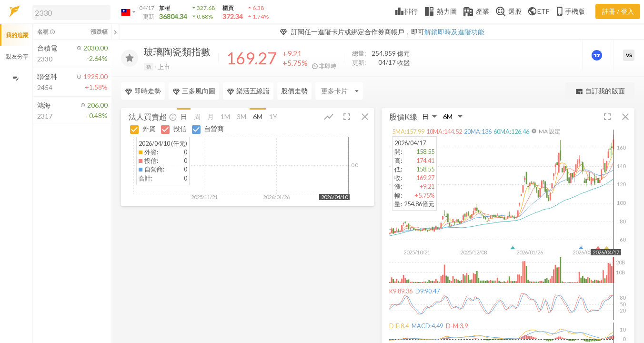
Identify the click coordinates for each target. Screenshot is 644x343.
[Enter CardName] (339, 91)
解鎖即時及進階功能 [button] (454, 32)
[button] (70, 12)
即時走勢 (143, 91)
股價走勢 (294, 91)
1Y (273, 116)
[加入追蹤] (130, 58)
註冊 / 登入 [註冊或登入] (618, 11)
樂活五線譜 (248, 91)
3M (241, 116)
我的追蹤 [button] (17, 35)
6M (258, 116)
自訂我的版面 (600, 91)
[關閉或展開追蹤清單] (115, 32)
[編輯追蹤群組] (16, 78)
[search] (71, 12)
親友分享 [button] (17, 56)
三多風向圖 (194, 91)
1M (225, 116)
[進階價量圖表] (598, 55)
